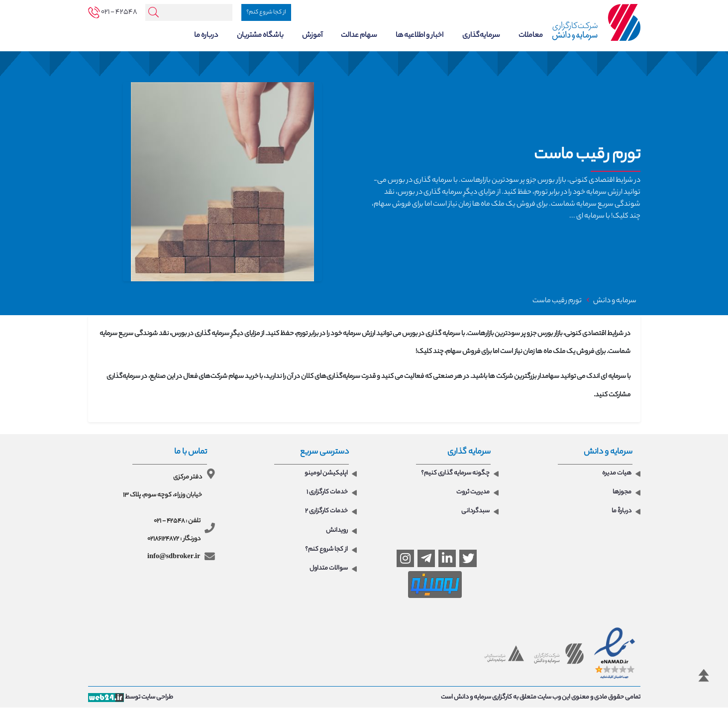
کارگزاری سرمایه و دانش (483, 698)
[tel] (113, 12)
